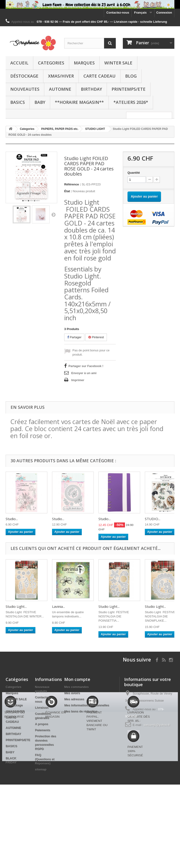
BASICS (18, 102)
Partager (74, 337)
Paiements (43, 730)
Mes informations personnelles (87, 705)
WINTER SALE (118, 63)
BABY (40, 102)
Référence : (73, 184)
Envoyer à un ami (84, 373)
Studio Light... (16, 606)
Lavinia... (58, 606)
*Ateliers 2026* (131, 102)
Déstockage (24, 76)
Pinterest (96, 337)
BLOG (131, 76)
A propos (42, 724)
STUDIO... (153, 519)
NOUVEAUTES (25, 89)
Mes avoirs (72, 693)
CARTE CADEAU (99, 76)
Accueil (19, 63)
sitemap (41, 769)
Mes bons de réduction (81, 711)
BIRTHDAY (91, 89)
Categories (51, 63)
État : (68, 191)
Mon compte (77, 679)
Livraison (42, 708)
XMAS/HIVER (61, 76)
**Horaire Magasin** (79, 102)
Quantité (134, 173)
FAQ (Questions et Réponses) (45, 759)
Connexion (164, 13)
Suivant (53, 214)
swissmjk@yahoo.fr (157, 725)
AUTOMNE (60, 89)
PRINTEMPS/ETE (129, 89)
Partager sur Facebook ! (86, 366)
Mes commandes (77, 687)
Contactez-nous (118, 13)
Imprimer (78, 380)
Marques (84, 63)
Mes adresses (74, 699)
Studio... (12, 519)
